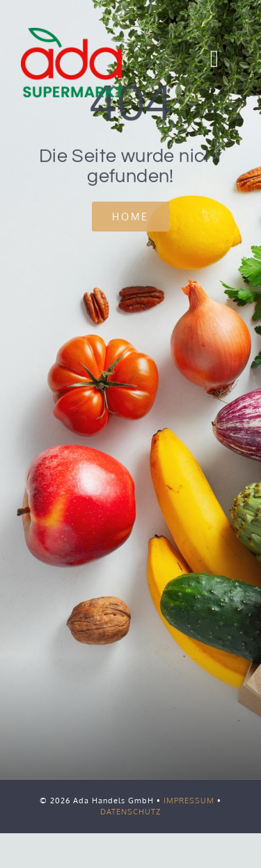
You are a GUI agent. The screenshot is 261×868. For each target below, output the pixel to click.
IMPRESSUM (189, 801)
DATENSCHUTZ (130, 812)
